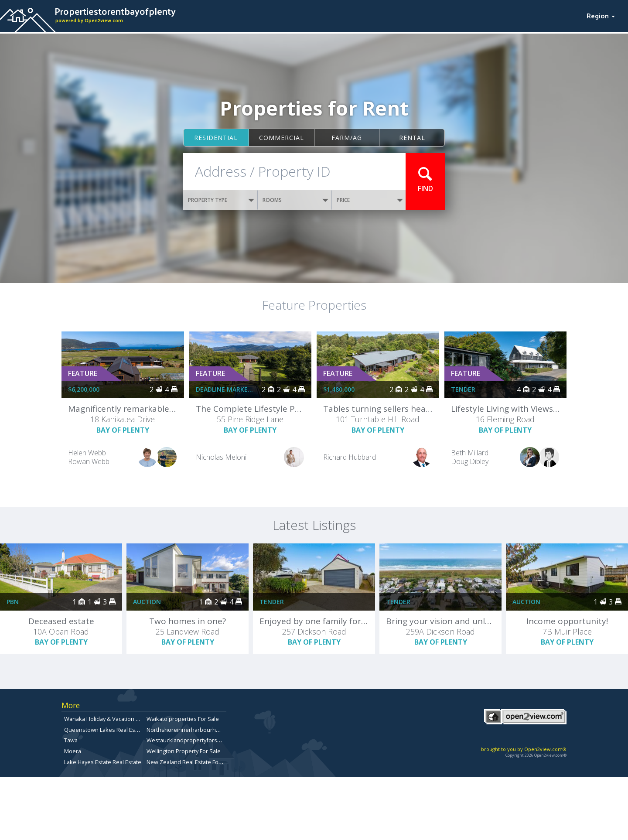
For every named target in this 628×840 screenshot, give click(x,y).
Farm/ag (347, 138)
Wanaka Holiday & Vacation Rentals (110, 719)
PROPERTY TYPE (221, 200)
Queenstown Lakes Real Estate (105, 730)
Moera (73, 751)
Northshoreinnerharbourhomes (189, 730)
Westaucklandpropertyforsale (186, 740)
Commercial (282, 138)
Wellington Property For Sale (184, 751)
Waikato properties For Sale (183, 719)
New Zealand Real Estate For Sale (190, 762)
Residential (216, 138)
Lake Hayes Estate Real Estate (103, 762)
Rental (412, 138)
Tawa (71, 740)
